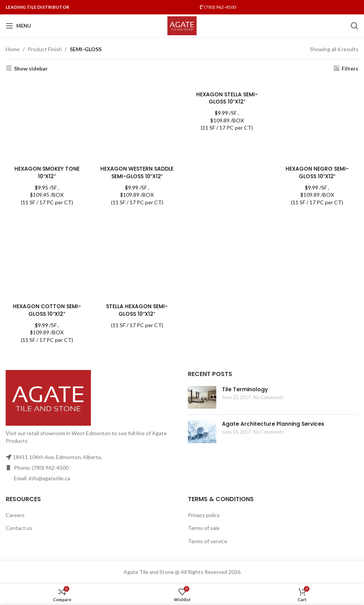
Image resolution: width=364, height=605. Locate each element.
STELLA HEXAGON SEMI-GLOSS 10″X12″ (137, 310)
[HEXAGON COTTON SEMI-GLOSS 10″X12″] (47, 259)
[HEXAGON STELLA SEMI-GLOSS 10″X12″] (227, 83)
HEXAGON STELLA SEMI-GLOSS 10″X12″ (227, 98)
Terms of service (208, 541)
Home (13, 49)
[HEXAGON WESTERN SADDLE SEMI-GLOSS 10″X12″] (137, 121)
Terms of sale (204, 528)
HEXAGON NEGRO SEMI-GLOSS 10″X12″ (317, 172)
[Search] (355, 26)
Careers (15, 515)
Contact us (19, 528)
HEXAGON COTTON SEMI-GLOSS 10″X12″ (47, 310)
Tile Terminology (245, 389)
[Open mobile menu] (18, 26)
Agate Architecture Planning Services (273, 424)
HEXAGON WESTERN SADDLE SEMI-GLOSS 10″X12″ (137, 172)
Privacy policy (204, 515)
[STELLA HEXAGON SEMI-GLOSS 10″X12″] (137, 259)
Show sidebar (31, 68)
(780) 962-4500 (218, 7)
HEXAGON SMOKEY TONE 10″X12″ (47, 172)
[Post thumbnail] (202, 397)
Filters (350, 68)
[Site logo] (182, 25)
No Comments (269, 397)
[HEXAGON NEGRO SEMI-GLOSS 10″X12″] (317, 121)
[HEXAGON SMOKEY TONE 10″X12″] (47, 121)
